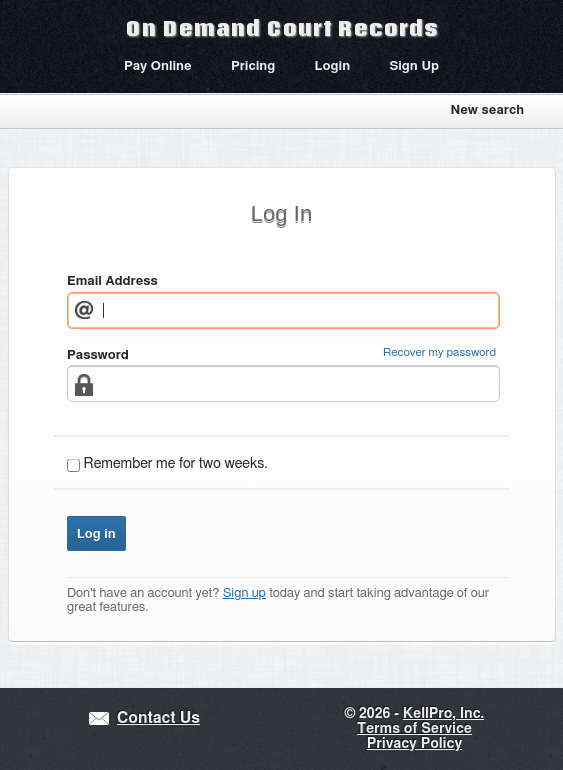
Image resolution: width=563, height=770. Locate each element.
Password (98, 355)
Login (333, 66)
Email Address (112, 281)
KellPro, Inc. (443, 714)
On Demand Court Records (282, 28)
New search (487, 110)
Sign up (244, 593)
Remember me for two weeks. (176, 464)
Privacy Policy (414, 744)
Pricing (253, 66)
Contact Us (158, 718)
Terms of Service (414, 729)
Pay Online (158, 66)
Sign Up (414, 66)
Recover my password (439, 352)
